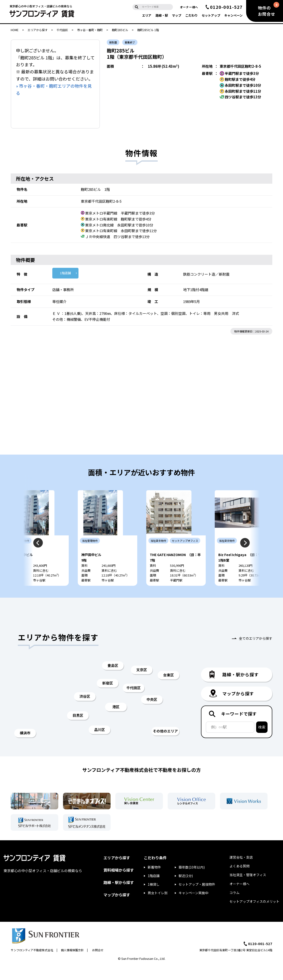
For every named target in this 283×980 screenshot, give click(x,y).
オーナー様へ (189, 7)
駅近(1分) (186, 890)
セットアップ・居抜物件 (197, 898)
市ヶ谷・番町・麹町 (90, 30)
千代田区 (62, 30)
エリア (147, 15)
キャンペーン (233, 15)
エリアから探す (38, 30)
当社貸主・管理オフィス (248, 889)
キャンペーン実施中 (193, 907)
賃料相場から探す (119, 884)
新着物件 (154, 881)
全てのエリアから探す (256, 653)
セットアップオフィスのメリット (254, 916)
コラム (234, 907)
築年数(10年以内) (192, 881)
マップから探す (117, 909)
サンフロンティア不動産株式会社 (32, 964)
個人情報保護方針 (72, 964)
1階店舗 (65, 273)
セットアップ (211, 15)
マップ (177, 15)
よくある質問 (239, 880)
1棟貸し (154, 898)
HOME (15, 30)
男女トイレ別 (158, 907)
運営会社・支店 (241, 871)
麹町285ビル (120, 30)
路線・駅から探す (119, 897)
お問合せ (98, 964)
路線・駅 (162, 15)
